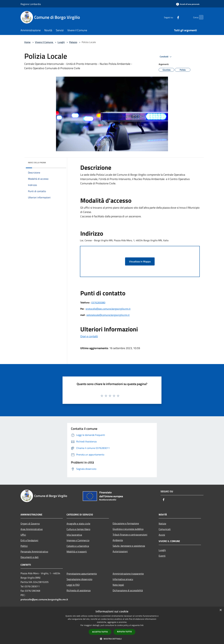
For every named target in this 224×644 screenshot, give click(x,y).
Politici (24, 546)
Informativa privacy (123, 579)
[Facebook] (172, 17)
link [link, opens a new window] (142, 625)
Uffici (23, 535)
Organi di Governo (30, 524)
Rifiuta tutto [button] (125, 632)
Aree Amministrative (32, 529)
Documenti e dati (30, 557)
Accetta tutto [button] (100, 632)
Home (27, 42)
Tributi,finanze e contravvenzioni (130, 535)
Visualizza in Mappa (140, 261)
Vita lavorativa (74, 535)
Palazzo (73, 42)
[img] (60, 162)
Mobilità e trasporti (77, 552)
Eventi (162, 556)
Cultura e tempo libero (78, 529)
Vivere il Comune (44, 42)
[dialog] (112, 625)
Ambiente (118, 540)
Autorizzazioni (120, 551)
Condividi (166, 57)
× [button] (220, 610)
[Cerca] (200, 17)
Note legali (118, 585)
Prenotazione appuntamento (82, 574)
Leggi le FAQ (73, 585)
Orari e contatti (89, 336)
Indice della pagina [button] (37, 163)
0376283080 (98, 302)
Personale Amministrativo (34, 552)
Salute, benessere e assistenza (129, 546)
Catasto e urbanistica (78, 546)
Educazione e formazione (126, 523)
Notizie (162, 524)
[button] (112, 639)
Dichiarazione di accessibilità (128, 590)
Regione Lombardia (31, 4)
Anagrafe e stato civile (78, 524)
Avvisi (162, 535)
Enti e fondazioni (29, 540)
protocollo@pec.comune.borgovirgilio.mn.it (108, 309)
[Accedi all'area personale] (188, 4)
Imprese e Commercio (78, 540)
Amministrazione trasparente (128, 574)
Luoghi (61, 42)
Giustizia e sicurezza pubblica (128, 529)
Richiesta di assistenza (79, 590)
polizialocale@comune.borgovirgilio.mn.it (108, 315)
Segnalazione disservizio (79, 579)
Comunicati (165, 529)
